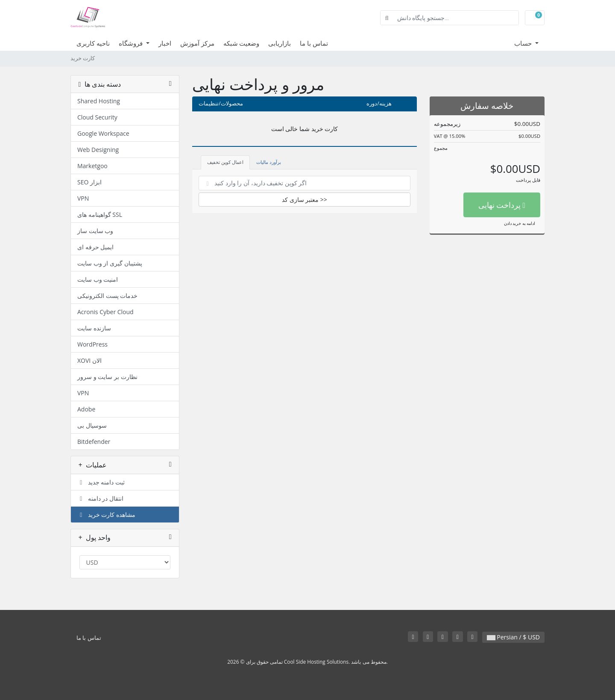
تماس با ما (314, 43)
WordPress (92, 344)
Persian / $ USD (513, 637)
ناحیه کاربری (93, 43)
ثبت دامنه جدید (101, 482)
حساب (524, 43)
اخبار (165, 43)
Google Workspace (103, 133)
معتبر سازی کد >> (305, 200)
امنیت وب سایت (98, 279)
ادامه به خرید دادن (520, 223)
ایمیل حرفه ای (95, 247)
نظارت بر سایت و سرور (107, 377)
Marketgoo (92, 166)
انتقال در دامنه (100, 498)
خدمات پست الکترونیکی (107, 296)
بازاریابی (280, 43)
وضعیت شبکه (242, 43)
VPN (83, 198)
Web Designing (98, 150)
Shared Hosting (99, 101)
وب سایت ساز (95, 231)
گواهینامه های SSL (100, 214)
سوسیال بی (92, 425)
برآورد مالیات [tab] (269, 162)
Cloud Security (97, 117)
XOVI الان (89, 360)
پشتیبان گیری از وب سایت (110, 263)
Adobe (86, 409)
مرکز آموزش (197, 43)
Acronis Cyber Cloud (105, 312)
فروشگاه (132, 43)
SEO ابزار (89, 182)
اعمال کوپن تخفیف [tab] (225, 162)
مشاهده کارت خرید (106, 515)
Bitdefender (94, 442)
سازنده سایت (94, 328)
